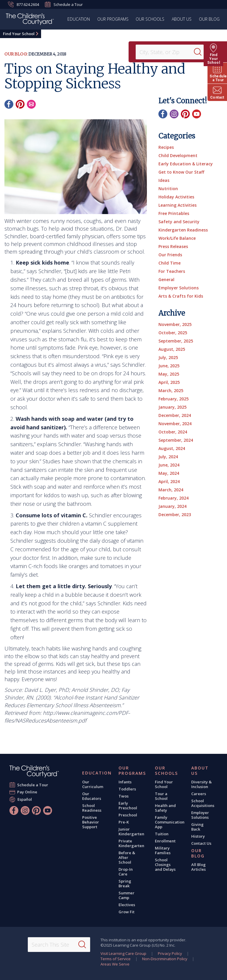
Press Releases (173, 246)
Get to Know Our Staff (181, 172)
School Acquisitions (203, 803)
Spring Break (125, 883)
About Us (182, 19)
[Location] (167, 52)
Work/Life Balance (177, 238)
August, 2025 (172, 349)
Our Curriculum (93, 784)
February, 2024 (174, 498)
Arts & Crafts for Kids (181, 296)
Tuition (162, 834)
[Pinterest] (20, 104)
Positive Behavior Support (91, 822)
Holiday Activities (176, 197)
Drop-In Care (126, 872)
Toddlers (127, 789)
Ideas (164, 180)
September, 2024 (176, 440)
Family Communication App (170, 822)
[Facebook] (9, 104)
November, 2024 (175, 424)
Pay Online (27, 792)
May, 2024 (169, 473)
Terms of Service (116, 959)
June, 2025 (169, 366)
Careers (199, 794)
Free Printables (174, 213)
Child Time (170, 263)
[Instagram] (174, 114)
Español (25, 799)
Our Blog (209, 19)
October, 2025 (173, 333)
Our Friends (170, 255)
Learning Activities (177, 205)
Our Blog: (16, 54)
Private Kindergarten (131, 843)
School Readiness (92, 808)
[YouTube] (197, 114)
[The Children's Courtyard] (30, 20)
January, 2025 (172, 407)
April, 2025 (169, 382)
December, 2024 (175, 415)
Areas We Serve (115, 964)
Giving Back (197, 827)
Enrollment (165, 841)
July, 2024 (168, 457)
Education (80, 19)
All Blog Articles (198, 867)
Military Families (163, 850)
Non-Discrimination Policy (165, 959)
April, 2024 (169, 481)
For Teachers (172, 271)
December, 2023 (175, 515)
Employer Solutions (179, 288)
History (198, 836)
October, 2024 (173, 432)
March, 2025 (171, 390)
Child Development (178, 155)
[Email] (31, 104)
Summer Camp (127, 895)
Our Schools (151, 19)
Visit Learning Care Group (123, 953)
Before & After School (127, 857)
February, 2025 (174, 399)
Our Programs (113, 19)
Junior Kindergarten (131, 831)
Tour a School (161, 796)
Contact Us (201, 843)
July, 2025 (168, 357)
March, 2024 (171, 490)
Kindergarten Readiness (183, 230)
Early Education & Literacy (186, 164)
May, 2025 (169, 374)
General (166, 279)
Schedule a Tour (64, 4)
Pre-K (124, 822)
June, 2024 (169, 465)
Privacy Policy (170, 953)
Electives (127, 905)
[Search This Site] (59, 945)
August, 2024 (172, 448)
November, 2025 (175, 324)
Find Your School (19, 34)
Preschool (128, 815)
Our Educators (92, 796)
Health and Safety (165, 808)
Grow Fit (127, 912)
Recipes (166, 147)
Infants (125, 782)
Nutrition (168, 189)
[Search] (202, 52)
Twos (124, 796)
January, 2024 (172, 506)
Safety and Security (179, 222)
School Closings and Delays (165, 865)
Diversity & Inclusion (201, 784)
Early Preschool (128, 805)
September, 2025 (176, 341)
